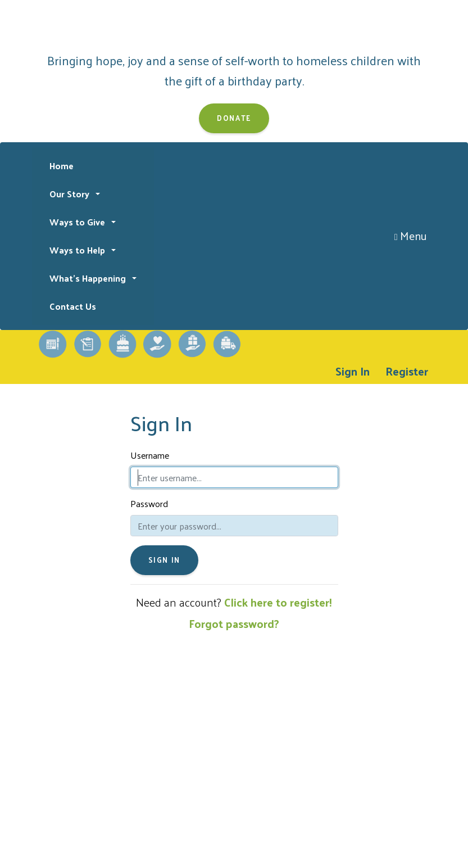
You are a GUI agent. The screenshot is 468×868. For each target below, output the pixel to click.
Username (150, 455)
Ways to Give (78, 222)
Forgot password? (234, 623)
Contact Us (73, 306)
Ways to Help (78, 250)
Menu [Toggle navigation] (411, 236)
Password (149, 504)
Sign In (353, 371)
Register (407, 371)
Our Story (71, 194)
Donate (234, 118)
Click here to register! (278, 602)
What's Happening (89, 278)
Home (62, 166)
